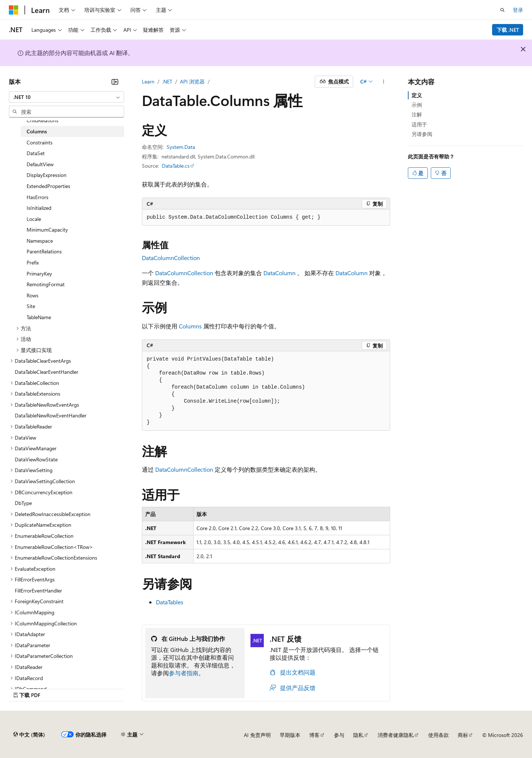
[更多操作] (384, 82)
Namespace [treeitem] (40, 241)
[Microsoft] (14, 10)
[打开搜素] (502, 10)
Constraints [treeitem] (40, 142)
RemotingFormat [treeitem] (46, 284)
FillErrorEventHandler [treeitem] (38, 590)
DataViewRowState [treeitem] (36, 459)
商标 (463, 735)
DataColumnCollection (171, 258)
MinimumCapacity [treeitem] (47, 230)
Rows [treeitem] (33, 295)
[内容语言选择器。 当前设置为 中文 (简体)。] (29, 735)
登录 (518, 10)
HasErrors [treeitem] (37, 197)
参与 (339, 735)
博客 (314, 735)
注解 (417, 114)
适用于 (419, 124)
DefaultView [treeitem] (40, 164)
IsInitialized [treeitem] (39, 208)
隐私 (358, 735)
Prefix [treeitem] (33, 262)
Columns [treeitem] (37, 131)
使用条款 (439, 735)
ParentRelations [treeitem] (44, 251)
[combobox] (66, 97)
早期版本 (290, 735)
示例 (417, 105)
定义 (417, 95)
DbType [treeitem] (23, 503)
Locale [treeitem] (34, 219)
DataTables (170, 602)
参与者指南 (184, 673)
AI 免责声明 (257, 735)
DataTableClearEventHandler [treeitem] (47, 372)
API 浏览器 (192, 81)
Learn (148, 81)
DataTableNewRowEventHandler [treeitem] (51, 415)
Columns (190, 326)
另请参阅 (422, 134)
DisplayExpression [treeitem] (47, 175)
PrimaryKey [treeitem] (39, 274)
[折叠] (115, 82)
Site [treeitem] (31, 306)
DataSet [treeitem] (36, 153)
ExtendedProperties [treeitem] (48, 186)
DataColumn (279, 273)
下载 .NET (508, 30)
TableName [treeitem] (39, 317)
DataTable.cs (176, 166)
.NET (167, 81)
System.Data (181, 147)
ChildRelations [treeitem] (42, 120)
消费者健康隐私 (396, 735)
